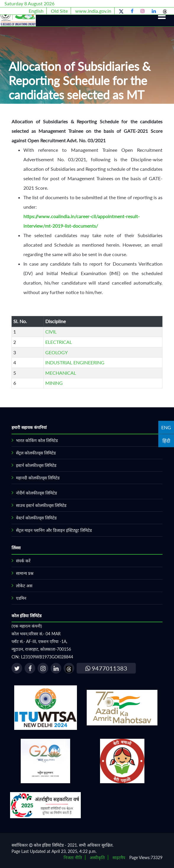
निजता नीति (73, 857)
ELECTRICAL (59, 342)
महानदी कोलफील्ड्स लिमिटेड (38, 478)
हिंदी (166, 441)
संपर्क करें (23, 561)
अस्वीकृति (97, 857)
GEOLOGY (57, 352)
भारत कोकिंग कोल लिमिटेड (37, 440)
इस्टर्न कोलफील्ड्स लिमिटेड (36, 465)
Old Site (59, 11)
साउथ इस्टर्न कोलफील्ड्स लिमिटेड (41, 505)
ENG (166, 427)
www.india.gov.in (93, 11)
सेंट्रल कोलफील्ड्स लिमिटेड (36, 453)
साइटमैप (119, 857)
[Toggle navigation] (162, 16)
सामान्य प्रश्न (25, 573)
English (36, 11)
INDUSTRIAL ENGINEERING (75, 362)
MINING (54, 383)
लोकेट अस (24, 586)
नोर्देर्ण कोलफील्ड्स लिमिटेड (36, 493)
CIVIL (51, 332)
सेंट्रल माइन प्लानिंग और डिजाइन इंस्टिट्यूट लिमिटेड (54, 530)
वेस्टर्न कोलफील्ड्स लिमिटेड (36, 518)
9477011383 (106, 668)
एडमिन (21, 598)
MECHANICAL (61, 373)
